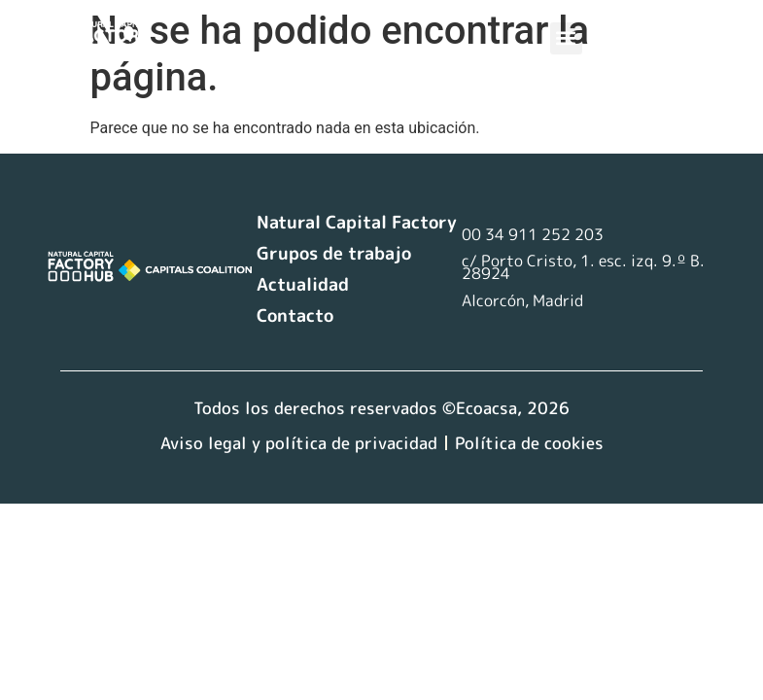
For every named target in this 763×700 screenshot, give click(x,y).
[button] (566, 38)
